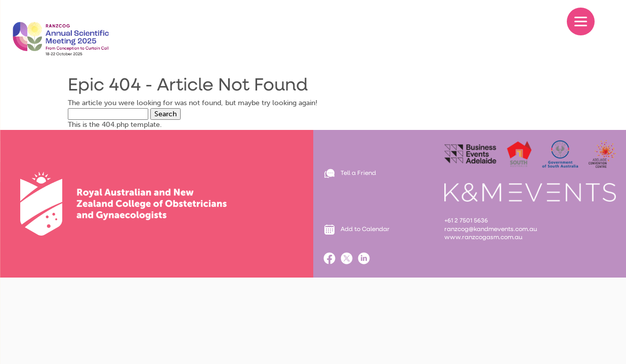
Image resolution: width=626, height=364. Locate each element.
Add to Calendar (365, 230)
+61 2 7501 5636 (467, 221)
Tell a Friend (358, 173)
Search (165, 114)
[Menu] (581, 21)
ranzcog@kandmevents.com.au (491, 230)
